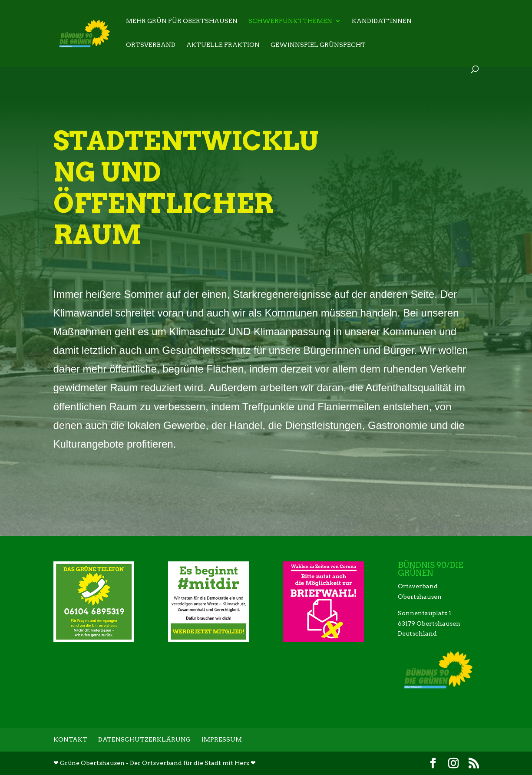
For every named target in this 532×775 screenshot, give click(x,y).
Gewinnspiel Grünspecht (318, 45)
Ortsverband (151, 45)
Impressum (222, 739)
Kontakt (70, 739)
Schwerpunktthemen (290, 21)
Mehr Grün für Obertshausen (182, 21)
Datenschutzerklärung (144, 739)
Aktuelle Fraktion (223, 45)
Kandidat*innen (382, 21)
